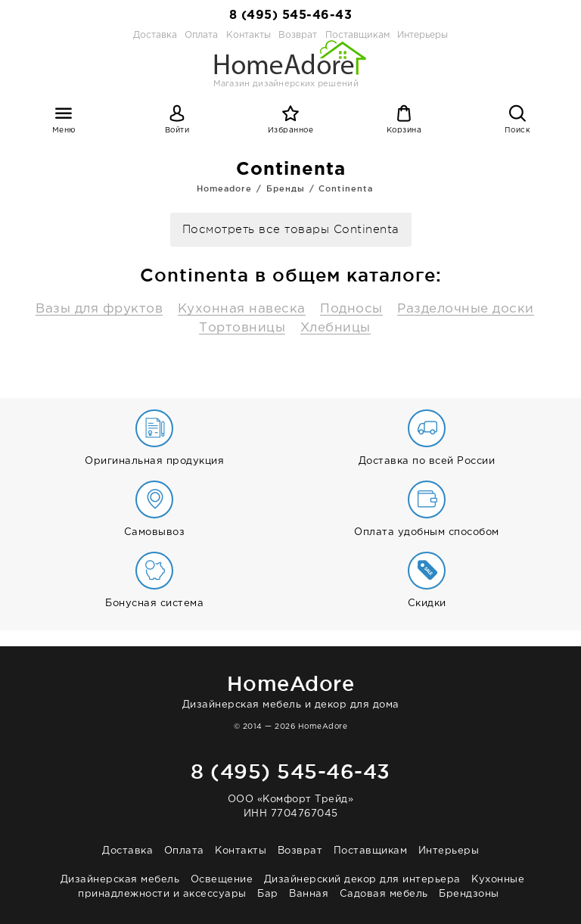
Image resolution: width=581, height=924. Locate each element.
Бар (268, 894)
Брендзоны (469, 894)
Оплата (201, 35)
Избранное (291, 131)
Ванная (309, 894)
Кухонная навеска (242, 309)
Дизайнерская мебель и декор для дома (290, 689)
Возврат (300, 851)
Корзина (404, 131)
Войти (177, 131)
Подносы (351, 309)
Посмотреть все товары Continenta (291, 230)
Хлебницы (336, 328)
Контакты (241, 851)
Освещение (222, 880)
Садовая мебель (384, 894)
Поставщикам (371, 851)
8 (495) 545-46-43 (291, 16)
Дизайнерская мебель (120, 880)
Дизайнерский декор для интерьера (362, 880)
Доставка (155, 35)
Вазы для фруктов (99, 309)
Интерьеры (423, 35)
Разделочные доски (466, 309)
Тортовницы (242, 328)
